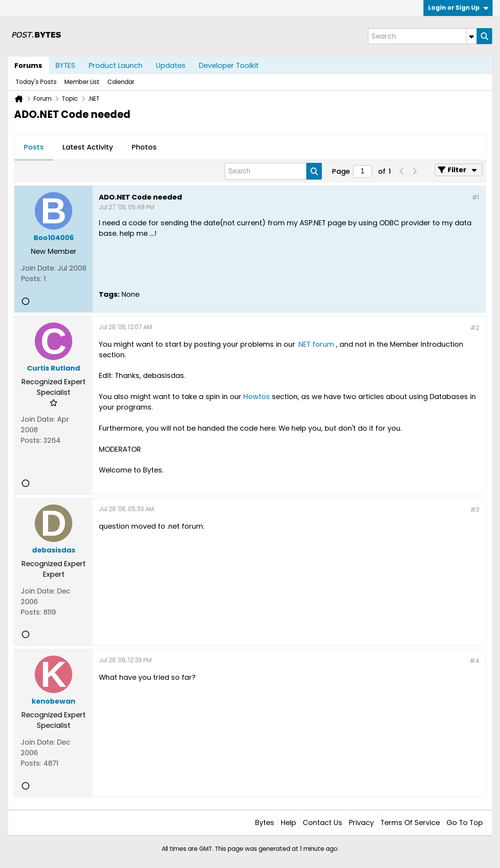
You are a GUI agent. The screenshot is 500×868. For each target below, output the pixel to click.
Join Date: (38, 268)
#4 (474, 661)
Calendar (121, 82)
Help (288, 823)
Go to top (465, 823)
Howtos (257, 397)
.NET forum (316, 344)
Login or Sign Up (458, 8)
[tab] (34, 148)
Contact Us (322, 823)
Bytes (265, 823)
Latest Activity (88, 147)
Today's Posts (36, 82)
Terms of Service (410, 823)
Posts (34, 147)
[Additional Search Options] (471, 36)
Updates (171, 65)
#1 (476, 197)
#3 (475, 510)
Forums (28, 65)
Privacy (361, 823)
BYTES (65, 65)
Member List (82, 82)
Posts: (31, 279)
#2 (475, 328)
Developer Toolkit (229, 65)
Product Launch (116, 65)
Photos (144, 147)
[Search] (422, 36)
